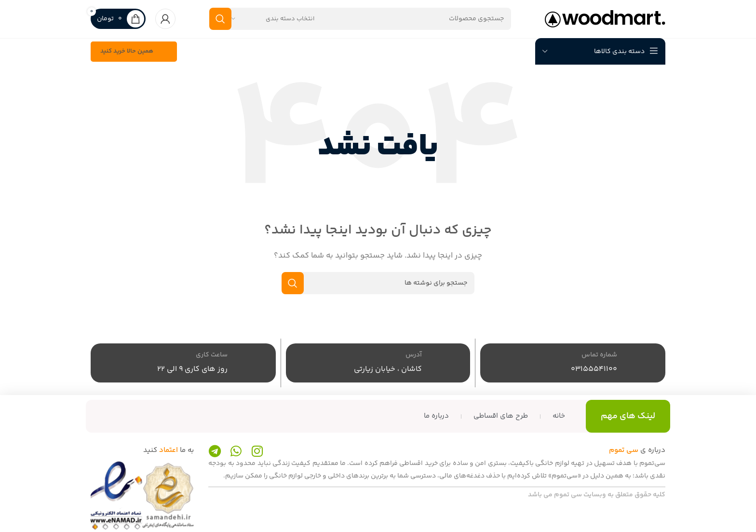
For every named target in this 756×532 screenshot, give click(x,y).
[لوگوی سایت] (605, 25)
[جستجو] (360, 25)
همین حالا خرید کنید (134, 64)
